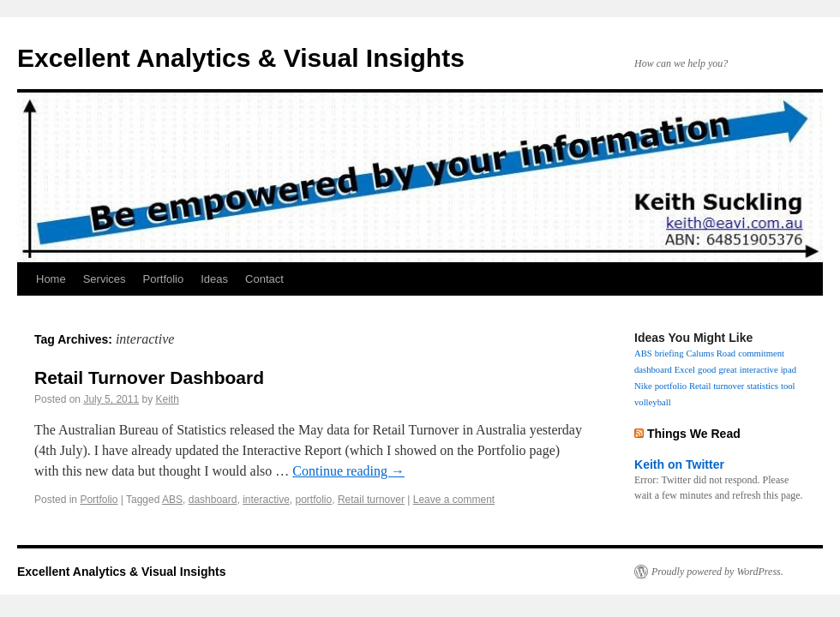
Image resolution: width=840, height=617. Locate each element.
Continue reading (348, 471)
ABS (172, 500)
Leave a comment (454, 500)
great (727, 370)
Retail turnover (371, 500)
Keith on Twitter (679, 464)
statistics (762, 386)
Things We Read (694, 434)
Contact (264, 279)
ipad (789, 370)
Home (51, 279)
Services (105, 279)
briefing (669, 353)
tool (788, 386)
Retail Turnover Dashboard (149, 377)
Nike (643, 386)
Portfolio (164, 279)
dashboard (213, 500)
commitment (761, 353)
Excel (685, 370)
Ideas (214, 279)
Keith (167, 399)
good (707, 370)
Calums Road (711, 353)
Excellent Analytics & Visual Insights (241, 58)
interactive (266, 500)
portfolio (314, 500)
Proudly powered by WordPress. (717, 572)
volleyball (653, 402)
